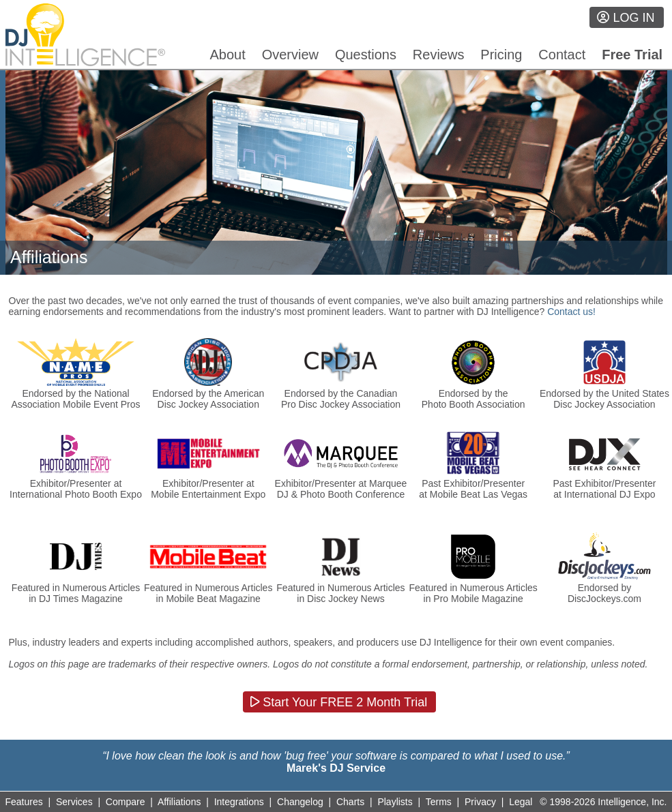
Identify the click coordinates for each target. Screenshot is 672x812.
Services (74, 802)
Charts (350, 802)
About (228, 55)
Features (24, 802)
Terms (439, 802)
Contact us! (571, 312)
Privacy (480, 802)
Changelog (300, 802)
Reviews (439, 55)
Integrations (239, 802)
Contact (562, 55)
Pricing (501, 55)
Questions (366, 55)
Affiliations (179, 802)
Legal (521, 802)
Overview (290, 55)
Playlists (395, 802)
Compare (126, 802)
